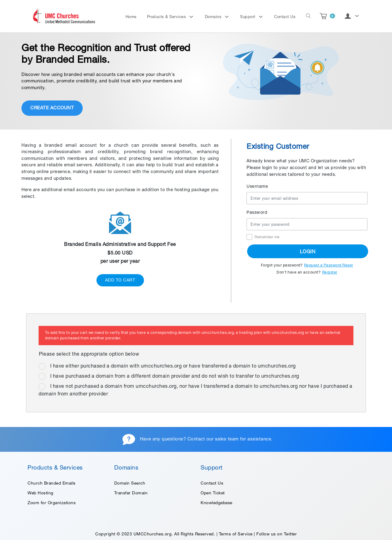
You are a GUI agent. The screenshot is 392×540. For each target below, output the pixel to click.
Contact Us (285, 17)
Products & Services (167, 17)
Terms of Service (236, 534)
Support (248, 17)
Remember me (267, 237)
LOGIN (308, 251)
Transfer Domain (131, 493)
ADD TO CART (120, 280)
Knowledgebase (217, 503)
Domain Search (130, 483)
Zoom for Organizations (52, 503)
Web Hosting (41, 493)
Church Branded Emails (52, 483)
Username (257, 186)
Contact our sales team (213, 439)
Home (131, 17)
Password (257, 212)
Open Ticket (213, 493)
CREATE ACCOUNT (52, 108)
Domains (214, 17)
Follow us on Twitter (277, 534)
